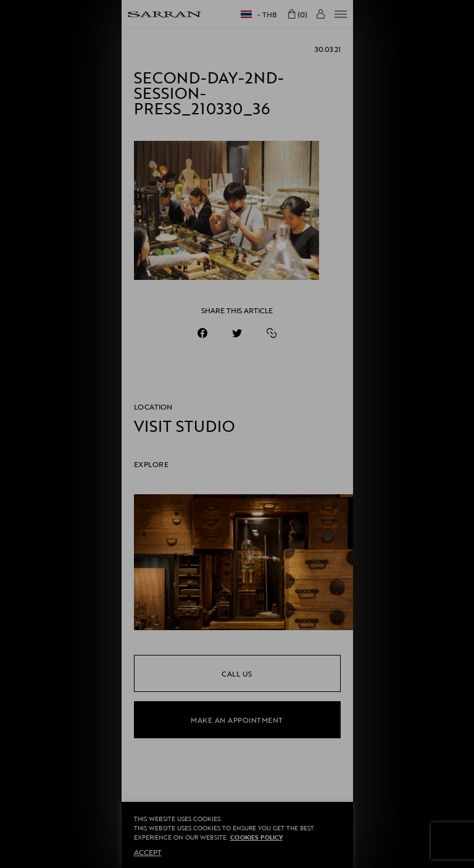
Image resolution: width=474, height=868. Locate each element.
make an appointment (237, 720)
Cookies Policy (256, 837)
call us (237, 673)
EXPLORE (152, 464)
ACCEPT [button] (148, 852)
